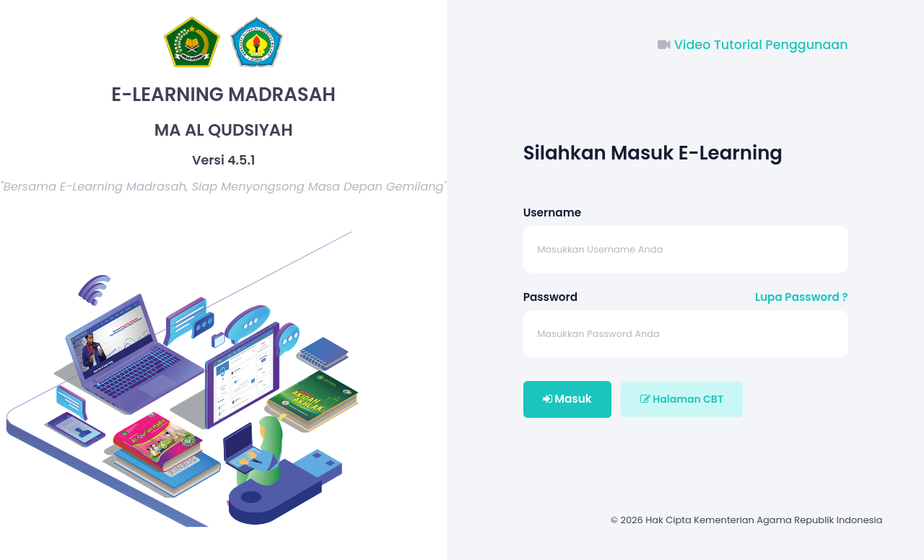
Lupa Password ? (802, 297)
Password (550, 297)
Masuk (567, 399)
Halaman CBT (682, 399)
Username (552, 213)
